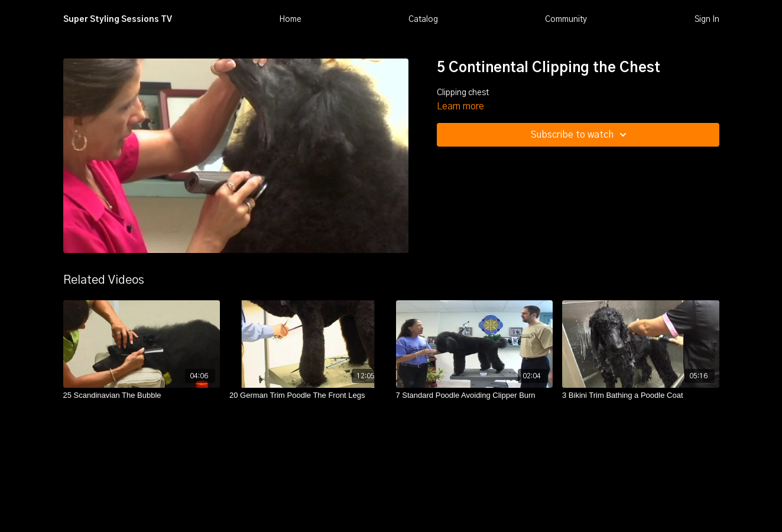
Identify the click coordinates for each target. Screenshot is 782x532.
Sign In (707, 20)
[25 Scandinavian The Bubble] (142, 395)
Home (290, 20)
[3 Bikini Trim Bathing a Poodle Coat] (641, 395)
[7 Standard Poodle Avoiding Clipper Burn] (475, 395)
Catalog (423, 20)
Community (566, 20)
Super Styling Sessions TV (118, 20)
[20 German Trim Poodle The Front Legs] (308, 395)
